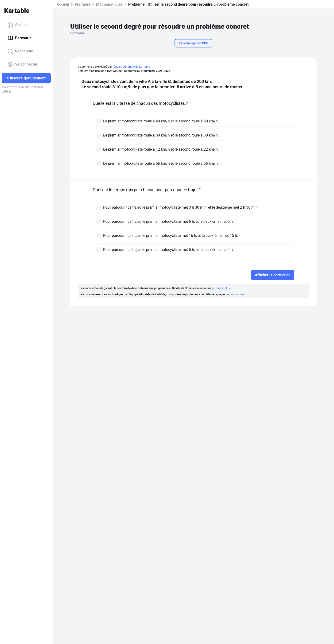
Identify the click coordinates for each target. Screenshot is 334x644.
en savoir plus (221, 288)
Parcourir (19, 38)
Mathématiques (109, 4)
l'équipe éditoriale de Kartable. (132, 67)
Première (83, 4)
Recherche (20, 51)
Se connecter (22, 64)
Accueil (17, 25)
